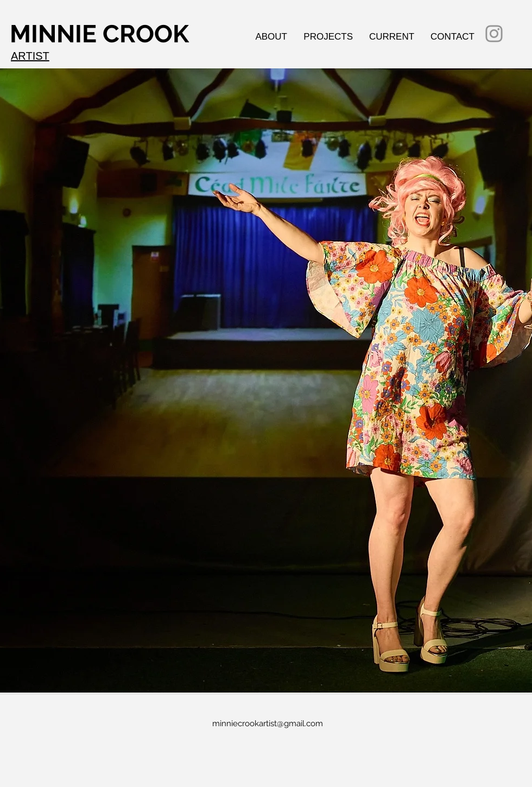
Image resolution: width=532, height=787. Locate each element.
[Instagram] (494, 34)
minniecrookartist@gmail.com (268, 723)
